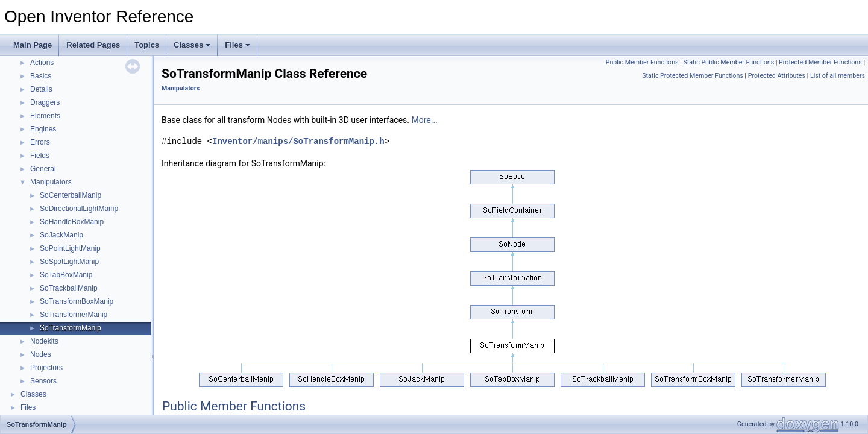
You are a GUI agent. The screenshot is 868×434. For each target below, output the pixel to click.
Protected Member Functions (820, 62)
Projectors (46, 368)
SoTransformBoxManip (77, 301)
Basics (41, 76)
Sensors (43, 381)
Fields (40, 156)
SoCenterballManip (71, 195)
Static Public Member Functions (728, 62)
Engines (43, 129)
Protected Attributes (777, 76)
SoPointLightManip (70, 248)
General (43, 169)
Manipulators (51, 182)
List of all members (838, 76)
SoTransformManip (71, 328)
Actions (42, 63)
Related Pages (93, 45)
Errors (40, 142)
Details (41, 89)
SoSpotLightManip (69, 262)
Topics (147, 45)
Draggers (45, 102)
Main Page (33, 45)
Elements (45, 116)
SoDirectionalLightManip (79, 209)
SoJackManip (61, 235)
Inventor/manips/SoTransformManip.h (298, 141)
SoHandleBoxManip (72, 222)
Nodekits (44, 341)
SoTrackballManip (69, 288)
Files (237, 45)
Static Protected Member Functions (693, 76)
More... (425, 120)
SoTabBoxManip (66, 275)
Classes (192, 45)
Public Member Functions (642, 62)
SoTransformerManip (74, 315)
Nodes (41, 354)
